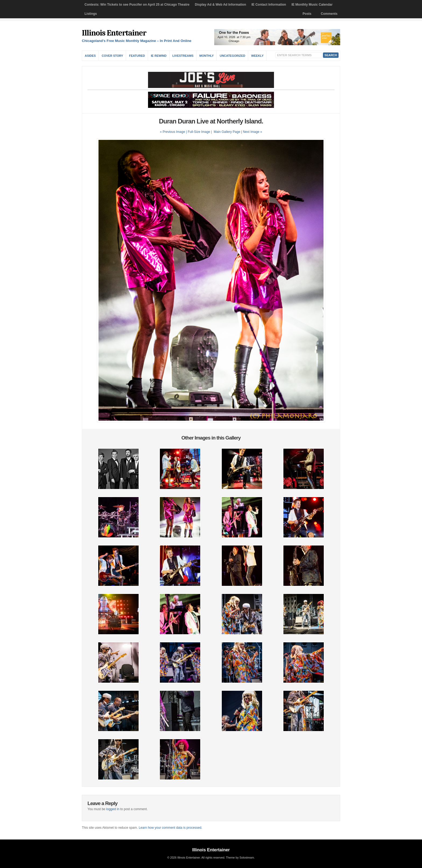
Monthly (207, 56)
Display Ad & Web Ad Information (220, 5)
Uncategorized (232, 56)
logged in (113, 809)
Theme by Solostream (240, 858)
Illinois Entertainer (114, 33)
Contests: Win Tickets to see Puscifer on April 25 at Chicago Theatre (137, 5)
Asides (90, 56)
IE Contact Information (269, 5)
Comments (329, 14)
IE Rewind (159, 56)
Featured (137, 56)
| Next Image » (252, 132)
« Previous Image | (174, 132)
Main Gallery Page (227, 132)
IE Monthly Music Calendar (312, 5)
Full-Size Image (199, 132)
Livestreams (183, 56)
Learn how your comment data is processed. (170, 828)
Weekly (257, 56)
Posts (307, 14)
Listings (91, 14)
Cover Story (112, 56)
